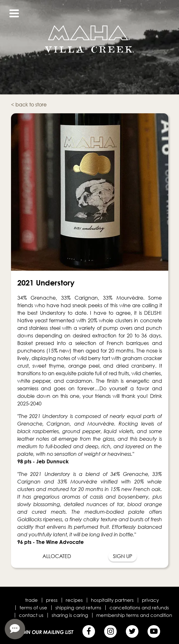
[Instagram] (110, 631)
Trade (31, 600)
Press (52, 600)
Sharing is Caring (70, 615)
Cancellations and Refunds (139, 607)
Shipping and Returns (78, 607)
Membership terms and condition (134, 615)
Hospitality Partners (112, 600)
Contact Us (31, 615)
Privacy (150, 600)
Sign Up (123, 556)
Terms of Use (33, 607)
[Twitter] (132, 631)
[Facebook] (89, 631)
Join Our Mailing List (46, 632)
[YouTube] (154, 631)
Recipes (74, 600)
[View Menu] (14, 13)
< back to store (29, 105)
